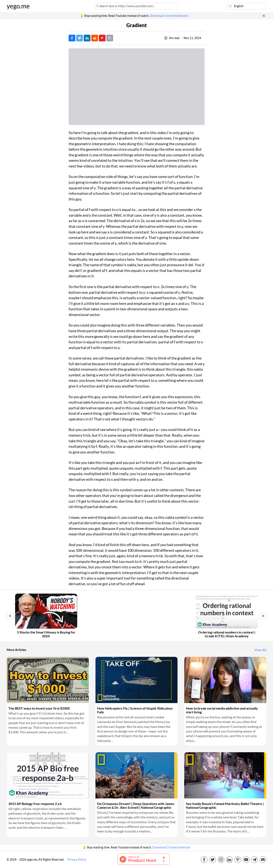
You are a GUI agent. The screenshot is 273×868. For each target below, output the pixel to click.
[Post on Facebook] (72, 38)
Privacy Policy (77, 860)
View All (260, 650)
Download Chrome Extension (169, 16)
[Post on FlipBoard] (102, 38)
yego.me (18, 6)
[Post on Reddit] (95, 38)
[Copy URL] (110, 38)
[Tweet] (80, 38)
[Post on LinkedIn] (87, 38)
